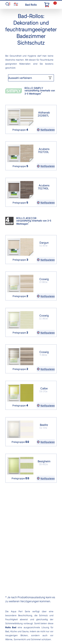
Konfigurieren (46, 130)
